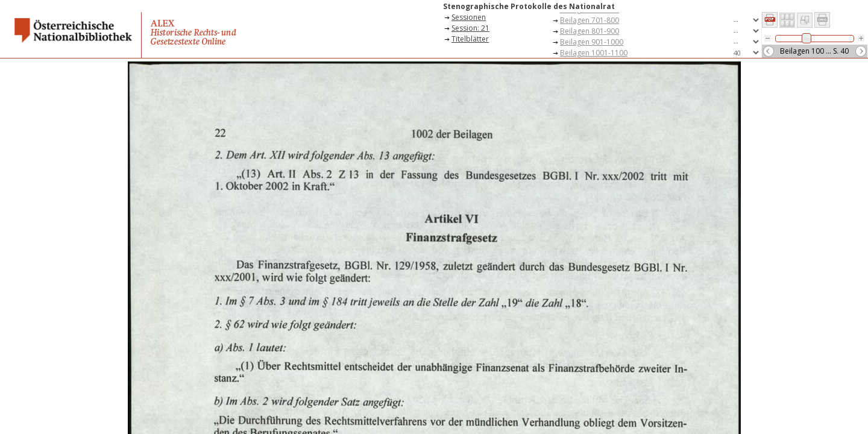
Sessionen (469, 17)
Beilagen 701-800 (590, 20)
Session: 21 (470, 28)
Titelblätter (470, 39)
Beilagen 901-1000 (592, 42)
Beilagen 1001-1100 (594, 53)
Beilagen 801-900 (590, 31)
